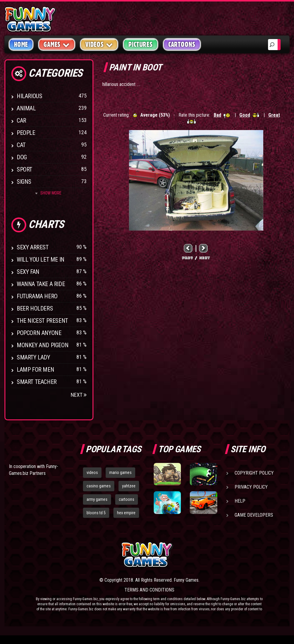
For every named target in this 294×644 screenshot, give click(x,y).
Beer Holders (35, 308)
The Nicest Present (42, 321)
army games (97, 499)
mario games (120, 472)
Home (21, 44)
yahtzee (129, 486)
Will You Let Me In (41, 260)
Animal (26, 108)
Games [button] (57, 44)
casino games (99, 486)
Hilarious (29, 96)
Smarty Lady (33, 357)
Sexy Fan (28, 272)
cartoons (127, 499)
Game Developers (254, 515)
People (26, 133)
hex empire (126, 513)
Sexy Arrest (33, 247)
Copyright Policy (254, 473)
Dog (22, 157)
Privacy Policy (251, 487)
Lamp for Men (35, 370)
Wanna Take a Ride (41, 284)
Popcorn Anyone (39, 333)
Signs (24, 182)
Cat (21, 145)
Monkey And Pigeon (43, 345)
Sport (24, 169)
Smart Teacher (37, 382)
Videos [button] (99, 44)
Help (240, 501)
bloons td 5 (96, 513)
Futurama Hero (37, 296)
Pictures (140, 44)
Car (21, 121)
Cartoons (182, 44)
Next (79, 395)
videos (92, 472)
